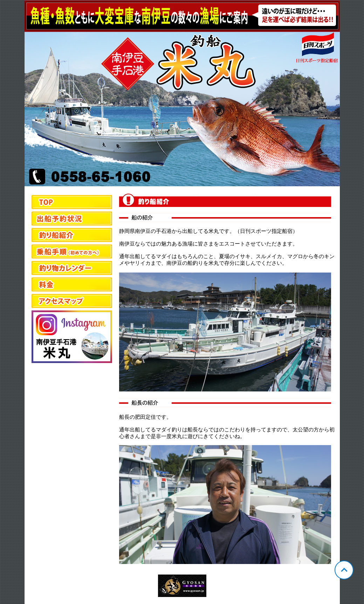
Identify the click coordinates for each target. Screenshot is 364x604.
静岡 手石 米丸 (182, 93)
